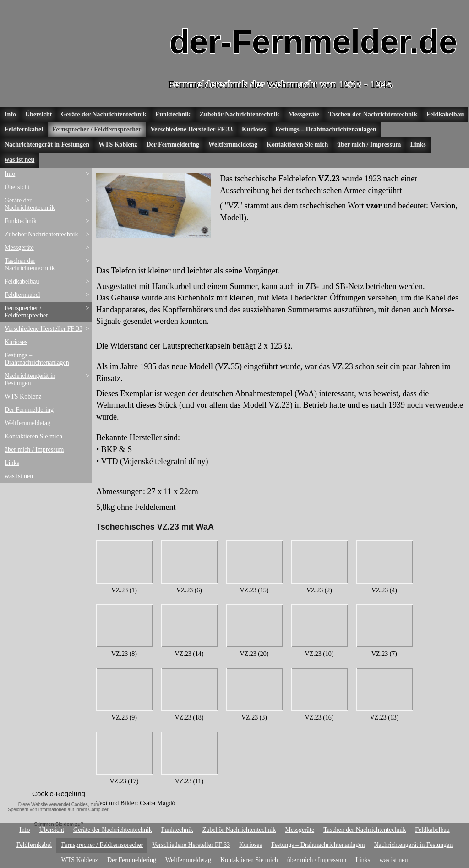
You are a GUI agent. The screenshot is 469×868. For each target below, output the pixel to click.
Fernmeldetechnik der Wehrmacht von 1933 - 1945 (280, 84)
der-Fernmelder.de (313, 42)
